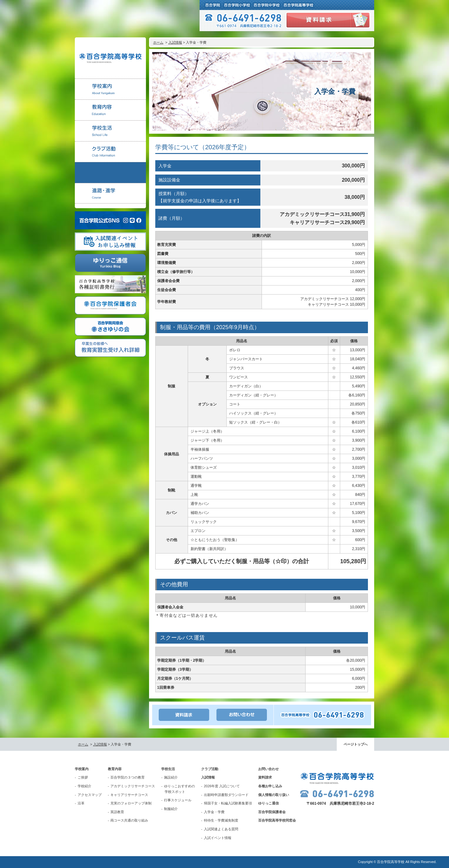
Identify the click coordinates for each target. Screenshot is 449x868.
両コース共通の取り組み (129, 820)
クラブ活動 (210, 769)
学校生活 (168, 769)
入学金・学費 (214, 812)
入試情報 (175, 42)
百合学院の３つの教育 (128, 777)
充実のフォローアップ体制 (131, 803)
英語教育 (117, 812)
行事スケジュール (178, 800)
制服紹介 (171, 809)
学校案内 (82, 769)
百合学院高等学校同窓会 (277, 820)
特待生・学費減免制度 (221, 820)
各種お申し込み (270, 786)
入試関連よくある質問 (221, 829)
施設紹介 (171, 777)
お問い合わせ (268, 769)
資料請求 (265, 777)
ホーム (158, 42)
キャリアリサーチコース (129, 795)
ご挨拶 (83, 777)
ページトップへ (356, 744)
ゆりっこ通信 (268, 803)
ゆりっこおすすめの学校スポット (179, 789)
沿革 (81, 803)
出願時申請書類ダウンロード (226, 795)
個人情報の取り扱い (274, 795)
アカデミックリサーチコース (133, 786)
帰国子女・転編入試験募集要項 (228, 803)
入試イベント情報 (218, 838)
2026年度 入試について (222, 786)
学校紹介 (84, 786)
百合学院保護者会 (272, 812)
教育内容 (115, 769)
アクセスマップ (90, 795)
